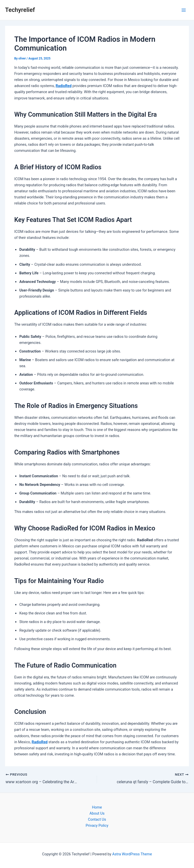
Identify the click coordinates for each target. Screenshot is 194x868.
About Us (97, 813)
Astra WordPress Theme (132, 854)
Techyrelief (20, 10)
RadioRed (64, 86)
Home (97, 807)
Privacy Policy (97, 825)
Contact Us (97, 819)
